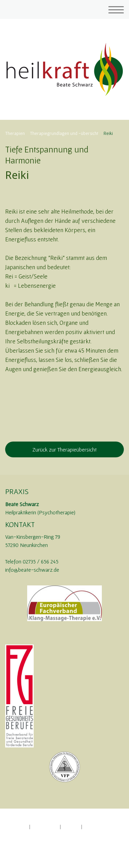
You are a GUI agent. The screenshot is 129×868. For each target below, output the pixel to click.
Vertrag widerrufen (30, 834)
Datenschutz (45, 826)
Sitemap (71, 826)
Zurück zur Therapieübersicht (64, 449)
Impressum (15, 826)
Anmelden (14, 850)
